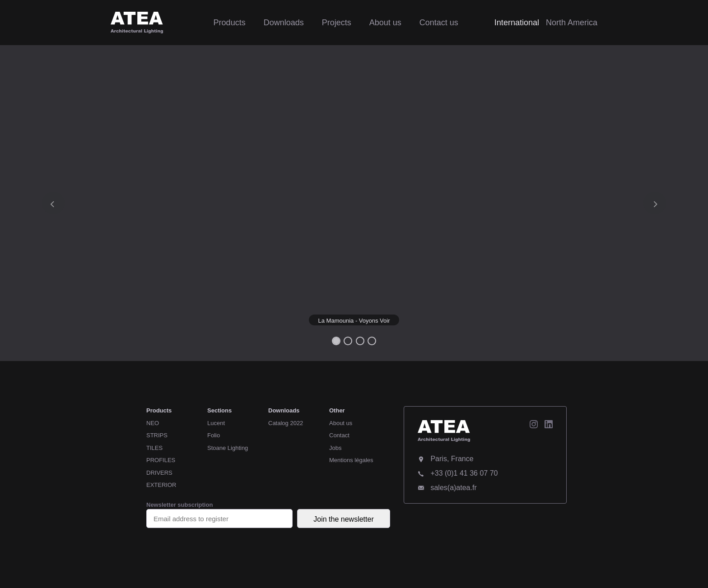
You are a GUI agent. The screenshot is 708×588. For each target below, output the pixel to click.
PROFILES (161, 460)
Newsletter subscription (219, 515)
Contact (339, 435)
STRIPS (157, 435)
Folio (214, 435)
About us (385, 23)
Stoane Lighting (228, 448)
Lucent (216, 423)
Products (230, 23)
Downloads (284, 23)
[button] (53, 203)
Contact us (439, 23)
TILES (154, 448)
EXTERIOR (161, 485)
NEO (153, 423)
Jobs (335, 448)
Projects (337, 23)
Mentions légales (351, 460)
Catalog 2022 (286, 423)
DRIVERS (159, 473)
